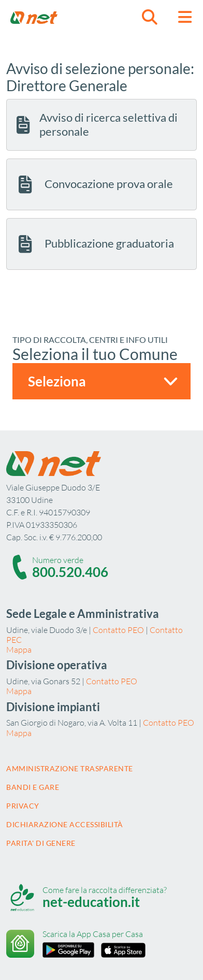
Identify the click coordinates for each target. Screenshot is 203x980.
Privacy (23, 806)
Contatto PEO (118, 630)
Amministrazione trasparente (70, 768)
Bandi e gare (33, 787)
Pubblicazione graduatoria (94, 244)
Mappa (19, 650)
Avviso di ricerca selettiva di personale (96, 124)
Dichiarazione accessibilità (65, 824)
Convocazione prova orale (94, 184)
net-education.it (91, 902)
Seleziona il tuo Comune (95, 354)
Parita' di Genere (41, 843)
